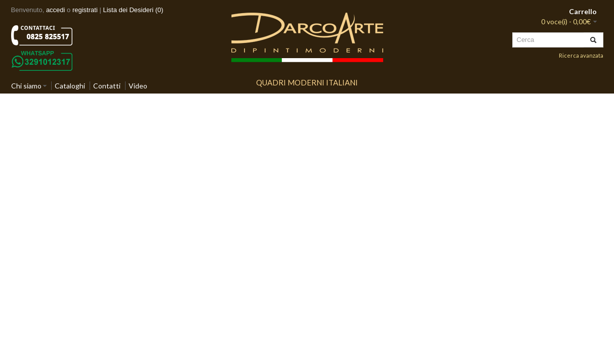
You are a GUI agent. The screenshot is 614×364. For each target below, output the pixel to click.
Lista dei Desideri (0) (133, 10)
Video (138, 86)
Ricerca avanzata (581, 55)
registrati (85, 10)
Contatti (107, 86)
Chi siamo (26, 86)
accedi (56, 10)
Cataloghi (70, 86)
